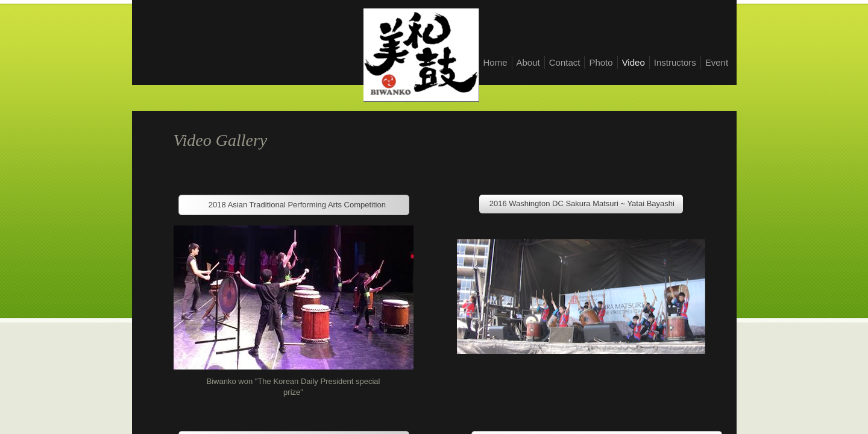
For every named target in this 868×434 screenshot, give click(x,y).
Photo (601, 62)
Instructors (675, 62)
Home (495, 62)
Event (717, 62)
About (528, 62)
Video (634, 62)
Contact (565, 62)
